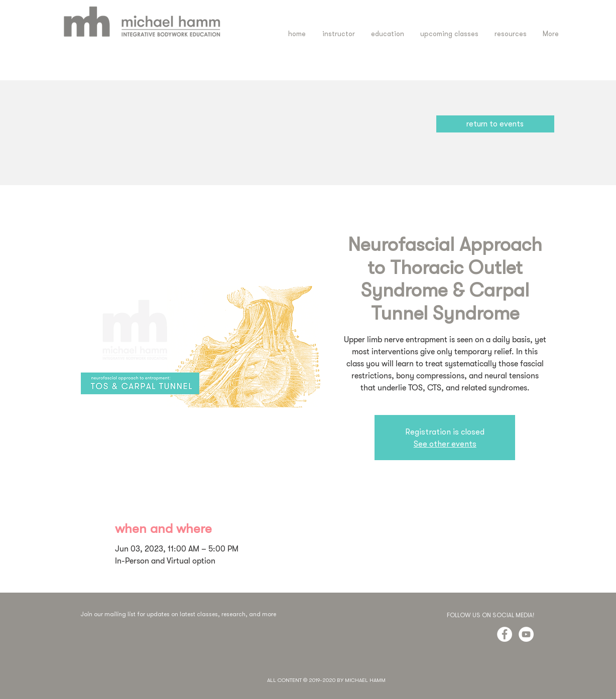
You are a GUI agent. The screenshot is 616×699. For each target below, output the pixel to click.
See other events (445, 444)
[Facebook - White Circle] (505, 634)
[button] (388, 34)
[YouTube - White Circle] (526, 634)
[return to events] (495, 124)
